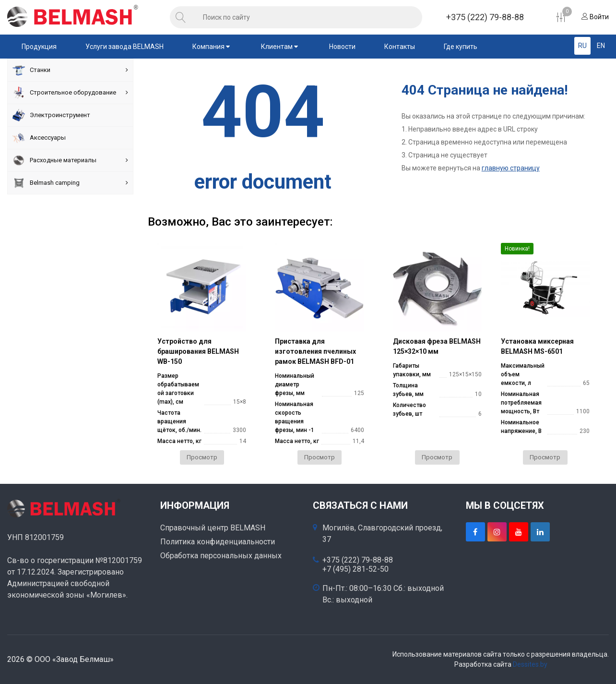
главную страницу (511, 168)
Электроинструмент (51, 115)
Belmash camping (70, 183)
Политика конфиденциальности (218, 542)
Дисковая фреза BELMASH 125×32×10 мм (437, 346)
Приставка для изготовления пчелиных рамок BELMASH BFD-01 (315, 351)
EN (601, 46)
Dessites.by (530, 664)
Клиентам (281, 47)
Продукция (39, 47)
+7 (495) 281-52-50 (355, 569)
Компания (212, 47)
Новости (342, 47)
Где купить (461, 47)
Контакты (400, 47)
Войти (595, 17)
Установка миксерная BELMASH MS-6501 (537, 346)
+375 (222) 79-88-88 (485, 17)
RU (582, 46)
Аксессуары (39, 138)
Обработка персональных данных (221, 556)
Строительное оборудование (70, 93)
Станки (70, 70)
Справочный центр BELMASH (213, 528)
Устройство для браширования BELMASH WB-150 (198, 351)
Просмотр (202, 457)
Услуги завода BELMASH (124, 47)
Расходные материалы (70, 160)
